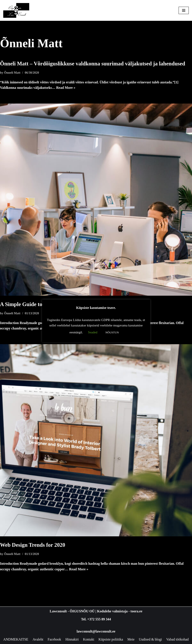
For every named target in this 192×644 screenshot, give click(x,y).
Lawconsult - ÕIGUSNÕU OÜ (72, 611)
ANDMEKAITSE (16, 639)
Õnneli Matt (12, 73)
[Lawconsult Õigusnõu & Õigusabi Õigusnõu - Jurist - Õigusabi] (16, 10)
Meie (131, 639)
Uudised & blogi (150, 639)
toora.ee (136, 611)
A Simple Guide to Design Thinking (41, 304)
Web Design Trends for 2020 (33, 545)
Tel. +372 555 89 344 (96, 619)
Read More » (66, 88)
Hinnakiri (72, 639)
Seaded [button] (93, 332)
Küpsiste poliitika (111, 639)
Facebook (54, 639)
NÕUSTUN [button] (112, 332)
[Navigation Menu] (184, 10)
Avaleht (38, 639)
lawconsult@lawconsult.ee (96, 631)
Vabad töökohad (177, 639)
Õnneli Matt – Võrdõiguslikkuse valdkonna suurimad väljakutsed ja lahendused (93, 64)
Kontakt (89, 639)
